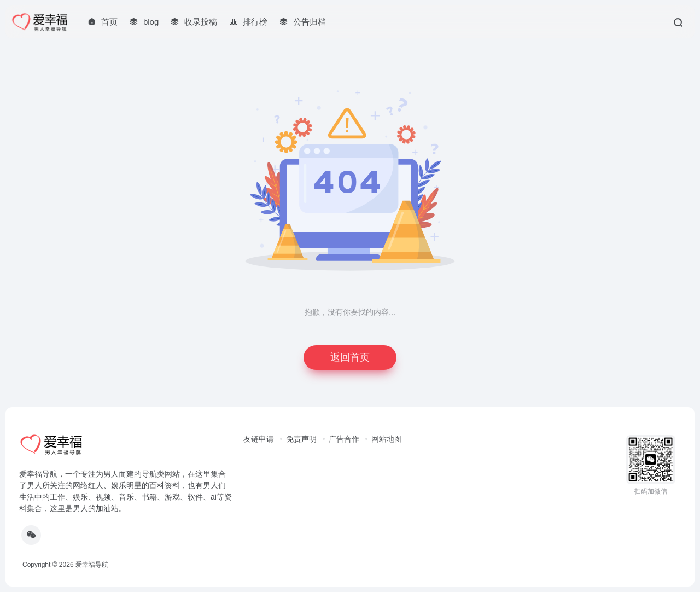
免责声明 (301, 439)
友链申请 (259, 439)
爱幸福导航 (92, 565)
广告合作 (344, 439)
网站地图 (387, 439)
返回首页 (350, 357)
